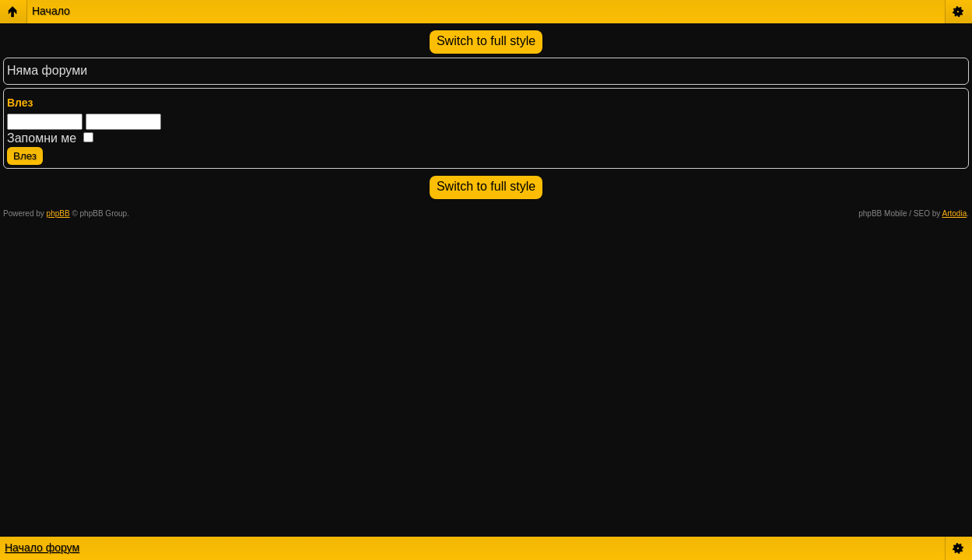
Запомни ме (50, 138)
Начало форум (42, 548)
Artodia (955, 213)
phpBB (58, 213)
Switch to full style (486, 41)
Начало (51, 11)
